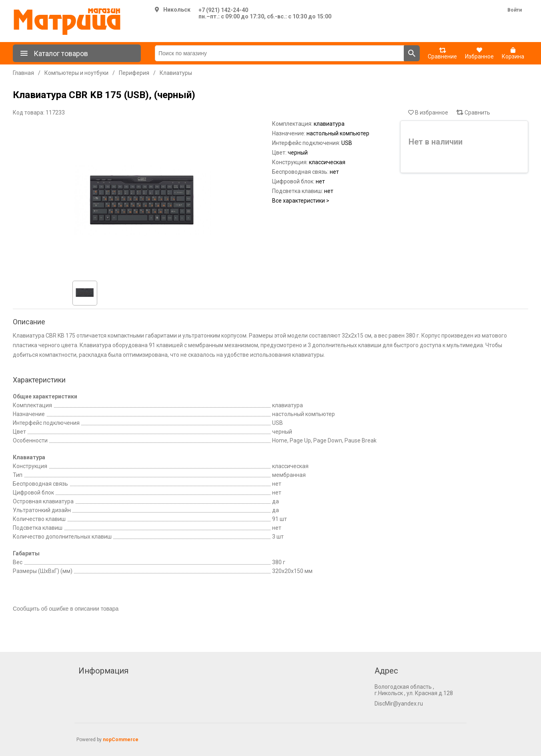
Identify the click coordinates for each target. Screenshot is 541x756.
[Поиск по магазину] (280, 53)
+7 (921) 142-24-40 (223, 10)
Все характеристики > (301, 201)
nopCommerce (121, 740)
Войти (515, 10)
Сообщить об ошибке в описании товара (66, 609)
